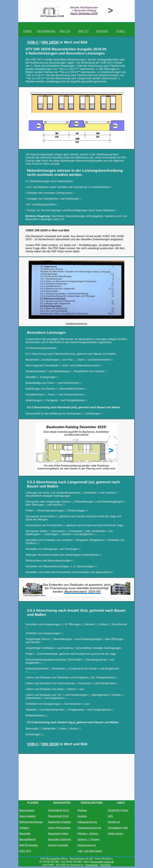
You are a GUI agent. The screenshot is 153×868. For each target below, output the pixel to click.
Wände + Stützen (88, 834)
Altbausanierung (87, 822)
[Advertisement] (76, 776)
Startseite (106, 865)
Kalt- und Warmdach (90, 851)
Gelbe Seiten (115, 834)
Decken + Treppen (89, 839)
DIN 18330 (50, 42)
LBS (110, 816)
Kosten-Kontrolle (58, 845)
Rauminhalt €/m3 (58, 816)
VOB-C (33, 42)
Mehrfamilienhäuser (31, 822)
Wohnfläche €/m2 (59, 810)
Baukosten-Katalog (60, 822)
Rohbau (82, 810)
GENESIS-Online (118, 810)
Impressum (92, 865)
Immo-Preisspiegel (59, 828)
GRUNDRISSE (46, 31)
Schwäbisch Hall (118, 828)
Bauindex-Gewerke (60, 839)
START (28, 31)
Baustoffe (25, 834)
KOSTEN (102, 31)
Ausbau (82, 816)
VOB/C (121, 31)
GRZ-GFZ (25, 851)
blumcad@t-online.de (102, 862)
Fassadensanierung (89, 828)
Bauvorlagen (27, 810)
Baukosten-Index (58, 834)
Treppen (24, 828)
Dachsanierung (87, 845)
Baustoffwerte (27, 839)
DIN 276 (65, 31)
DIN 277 (84, 31)
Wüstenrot (114, 822)
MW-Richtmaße (29, 845)
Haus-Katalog (27, 816)
